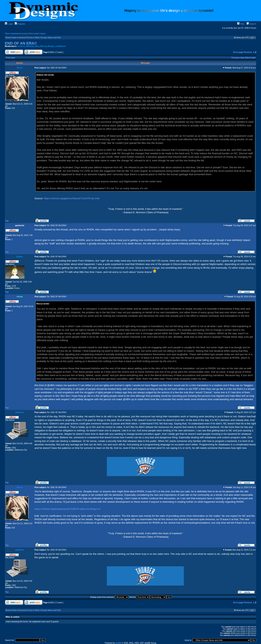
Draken (21, 46)
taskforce (61, 46)
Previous (248, 52)
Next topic (251, 58)
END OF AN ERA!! (21, 43)
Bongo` (51, 46)
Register (20, 24)
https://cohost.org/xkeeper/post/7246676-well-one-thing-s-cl (67, 509)
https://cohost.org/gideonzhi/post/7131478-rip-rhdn (72, 198)
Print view (10, 58)
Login (9, 24)
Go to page (238, 52)
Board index (11, 38)
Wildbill (30, 46)
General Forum (26, 38)
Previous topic (238, 58)
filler (37, 46)
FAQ (241, 24)
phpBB (118, 643)
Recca (43, 46)
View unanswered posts (16, 33)
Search (251, 24)
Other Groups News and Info (48, 38)
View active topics (37, 33)
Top (7, 221)
